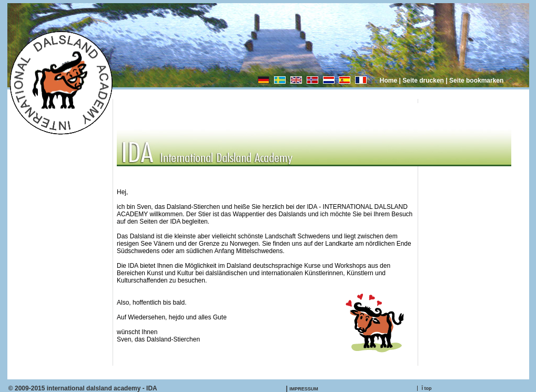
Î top (427, 388)
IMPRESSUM (304, 389)
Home (388, 81)
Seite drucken (423, 81)
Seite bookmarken (476, 81)
